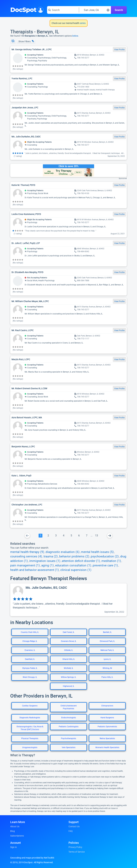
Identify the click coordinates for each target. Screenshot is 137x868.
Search (119, 10)
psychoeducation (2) (105, 556)
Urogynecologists (30, 747)
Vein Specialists (69, 747)
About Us (15, 826)
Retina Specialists (107, 738)
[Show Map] (13, 41)
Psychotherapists (68, 738)
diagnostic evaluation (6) (63, 552)
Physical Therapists (30, 738)
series (83, 23)
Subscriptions (17, 836)
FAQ (71, 831)
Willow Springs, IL (68, 677)
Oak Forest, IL (68, 632)
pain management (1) (25, 565)
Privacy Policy (75, 847)
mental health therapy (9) (27, 552)
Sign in (14, 847)
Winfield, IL (68, 668)
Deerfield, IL (30, 659)
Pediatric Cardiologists (69, 727)
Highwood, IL (68, 686)
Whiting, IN (107, 668)
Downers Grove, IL (69, 641)
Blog (12, 831)
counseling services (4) (26, 556)
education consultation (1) (73, 565)
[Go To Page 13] (97, 536)
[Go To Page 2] (48, 536)
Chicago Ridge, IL (30, 641)
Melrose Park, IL (107, 650)
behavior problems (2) (74, 556)
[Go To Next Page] (110, 536)
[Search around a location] (95, 10)
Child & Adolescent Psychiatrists (69, 707)
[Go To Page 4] (64, 536)
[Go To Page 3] (56, 536)
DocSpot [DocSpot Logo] (26, 9)
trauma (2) (51, 556)
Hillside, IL (68, 650)
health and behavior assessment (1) (35, 570)
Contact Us (74, 826)
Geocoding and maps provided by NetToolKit (32, 858)
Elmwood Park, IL (107, 641)
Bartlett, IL (107, 632)
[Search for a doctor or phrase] (63, 10)
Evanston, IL (30, 650)
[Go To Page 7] (87, 536)
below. (76, 36)
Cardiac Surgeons (30, 706)
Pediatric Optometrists (107, 727)
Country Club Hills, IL (30, 632)
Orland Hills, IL (69, 659)
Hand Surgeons (107, 718)
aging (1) (48, 565)
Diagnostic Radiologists (30, 718)
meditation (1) (111, 561)
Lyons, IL (107, 659)
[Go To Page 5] (71, 536)
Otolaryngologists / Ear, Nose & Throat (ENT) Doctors (30, 728)
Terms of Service (77, 852)
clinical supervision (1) (76, 570)
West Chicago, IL (30, 677)
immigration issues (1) (45, 561)
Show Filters (26, 41)
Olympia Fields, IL (30, 668)
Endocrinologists (69, 718)
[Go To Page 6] (79, 536)
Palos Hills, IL (107, 677)
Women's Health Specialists (107, 747)
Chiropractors (107, 706)
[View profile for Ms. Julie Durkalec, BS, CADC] (68, 600)
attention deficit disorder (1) (81, 561)
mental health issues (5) (97, 552)
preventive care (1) (105, 565)
